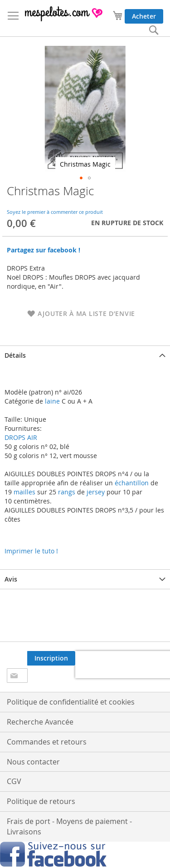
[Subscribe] (51, 658)
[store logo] (64, 14)
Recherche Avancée (40, 722)
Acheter (144, 16)
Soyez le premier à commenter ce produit (55, 212)
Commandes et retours (47, 742)
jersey (96, 492)
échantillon (132, 483)
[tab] (85, 355)
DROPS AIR (21, 437)
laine (51, 401)
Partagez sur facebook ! (44, 250)
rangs (66, 492)
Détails (15, 355)
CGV (14, 781)
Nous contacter (33, 762)
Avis (11, 579)
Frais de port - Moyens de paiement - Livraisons (69, 826)
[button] (81, 178)
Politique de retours (41, 801)
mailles (24, 492)
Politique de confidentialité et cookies (71, 702)
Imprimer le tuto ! (31, 551)
